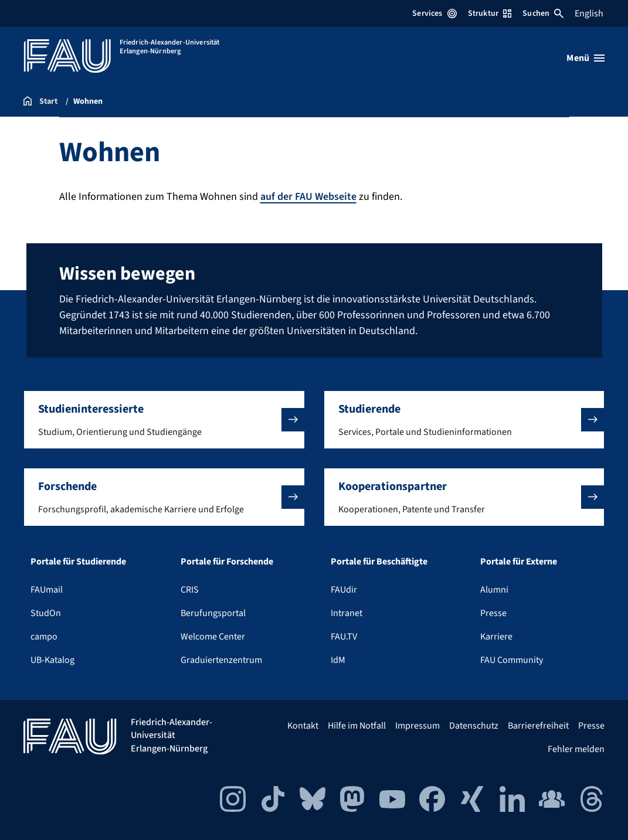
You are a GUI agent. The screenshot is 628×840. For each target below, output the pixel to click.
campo (44, 637)
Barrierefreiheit (538, 726)
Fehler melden (576, 749)
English (589, 13)
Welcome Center (213, 637)
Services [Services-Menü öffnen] (434, 13)
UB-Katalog (52, 660)
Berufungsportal (213, 613)
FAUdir (344, 590)
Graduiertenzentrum (221, 660)
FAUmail (47, 590)
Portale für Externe (519, 562)
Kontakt (303, 726)
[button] (164, 420)
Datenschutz (474, 726)
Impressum (417, 726)
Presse (493, 613)
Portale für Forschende (227, 562)
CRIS (190, 590)
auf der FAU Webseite (308, 197)
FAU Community (512, 660)
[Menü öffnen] (585, 58)
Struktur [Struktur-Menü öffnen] (490, 13)
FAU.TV (344, 637)
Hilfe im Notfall (357, 726)
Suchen (543, 13)
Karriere (496, 637)
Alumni (494, 590)
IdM (338, 660)
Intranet (347, 613)
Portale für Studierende (78, 562)
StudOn (46, 613)
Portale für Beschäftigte (379, 562)
